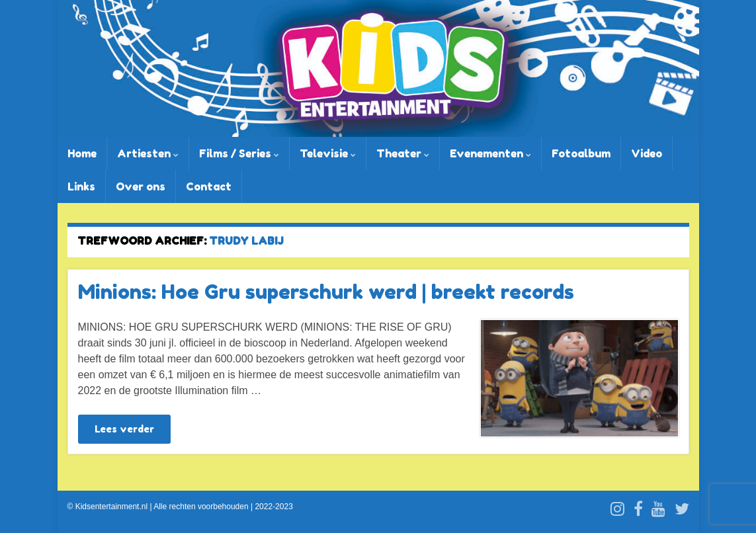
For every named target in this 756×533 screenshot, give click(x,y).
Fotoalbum (581, 153)
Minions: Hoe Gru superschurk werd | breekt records (326, 292)
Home (82, 153)
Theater (403, 153)
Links (81, 186)
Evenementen (490, 153)
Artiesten (148, 153)
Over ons (141, 186)
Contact (209, 186)
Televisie (328, 153)
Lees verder (124, 429)
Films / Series (239, 153)
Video (647, 153)
